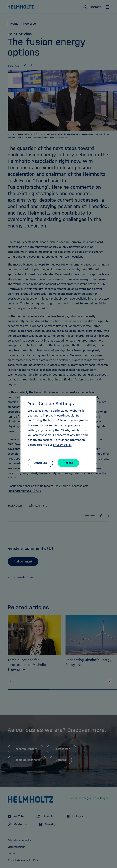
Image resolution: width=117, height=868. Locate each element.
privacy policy (62, 445)
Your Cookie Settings (51, 404)
